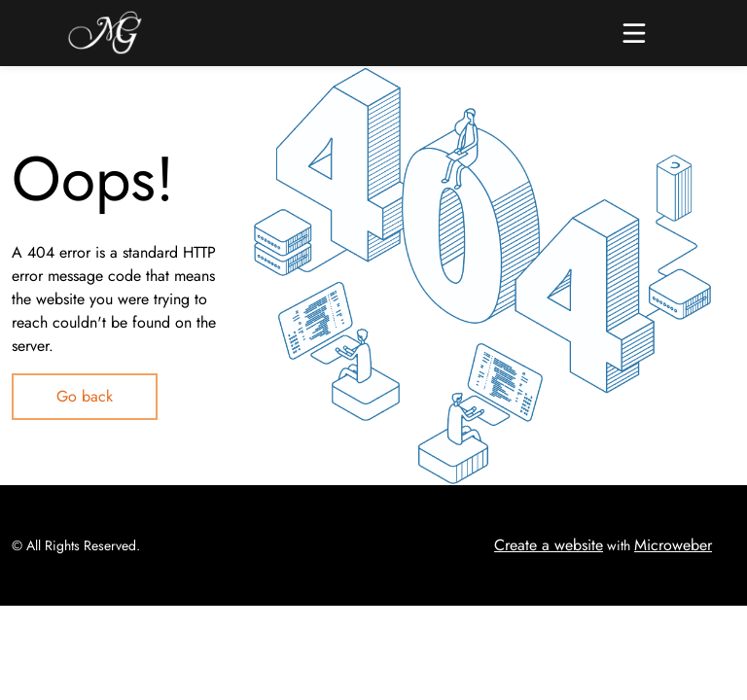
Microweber (673, 545)
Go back (85, 396)
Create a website (549, 545)
